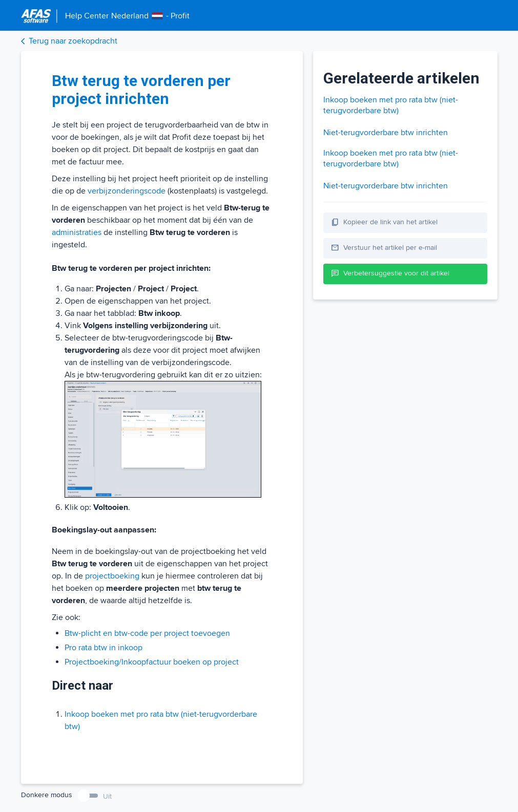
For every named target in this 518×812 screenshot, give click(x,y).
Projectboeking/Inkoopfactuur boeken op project (152, 662)
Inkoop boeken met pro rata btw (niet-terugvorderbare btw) (391, 105)
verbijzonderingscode (127, 191)
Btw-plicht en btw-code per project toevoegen (147, 633)
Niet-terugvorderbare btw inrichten (386, 133)
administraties (77, 232)
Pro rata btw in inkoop (103, 648)
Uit (107, 796)
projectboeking (112, 576)
